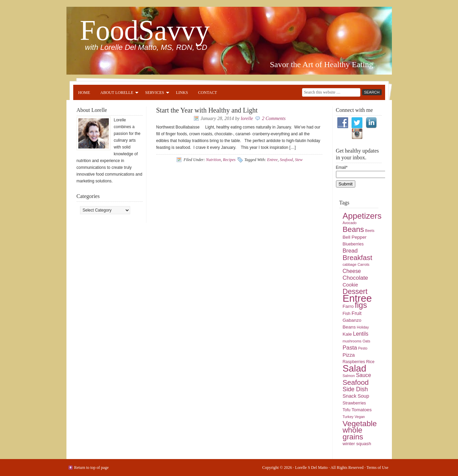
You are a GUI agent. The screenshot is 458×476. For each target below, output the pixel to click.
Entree (273, 160)
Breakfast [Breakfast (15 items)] (357, 257)
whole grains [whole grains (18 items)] (353, 433)
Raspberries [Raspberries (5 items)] (354, 362)
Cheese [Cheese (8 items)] (352, 271)
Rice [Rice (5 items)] (370, 362)
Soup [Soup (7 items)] (363, 396)
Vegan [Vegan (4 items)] (360, 417)
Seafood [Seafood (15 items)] (356, 382)
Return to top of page (92, 468)
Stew (299, 160)
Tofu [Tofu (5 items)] (347, 410)
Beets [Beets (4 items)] (370, 231)
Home (84, 93)
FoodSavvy (145, 30)
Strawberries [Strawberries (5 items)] (354, 403)
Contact (207, 93)
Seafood (286, 160)
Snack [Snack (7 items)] (350, 396)
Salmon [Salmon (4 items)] (349, 376)
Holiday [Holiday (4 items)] (363, 327)
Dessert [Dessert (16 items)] (355, 292)
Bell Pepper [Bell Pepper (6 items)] (355, 237)
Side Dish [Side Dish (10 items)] (355, 389)
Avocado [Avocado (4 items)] (350, 223)
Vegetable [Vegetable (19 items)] (360, 423)
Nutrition (213, 160)
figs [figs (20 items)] (361, 305)
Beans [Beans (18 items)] (353, 229)
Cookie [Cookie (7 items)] (351, 285)
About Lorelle (117, 94)
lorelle (247, 118)
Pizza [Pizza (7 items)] (349, 355)
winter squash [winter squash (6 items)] (357, 444)
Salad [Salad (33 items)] (355, 368)
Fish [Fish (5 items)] (347, 314)
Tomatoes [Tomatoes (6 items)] (362, 410)
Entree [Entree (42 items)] (357, 298)
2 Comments (274, 118)
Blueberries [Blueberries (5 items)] (353, 244)
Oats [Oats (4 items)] (367, 341)
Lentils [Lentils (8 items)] (361, 334)
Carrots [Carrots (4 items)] (364, 264)
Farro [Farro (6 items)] (348, 306)
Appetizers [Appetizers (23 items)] (362, 216)
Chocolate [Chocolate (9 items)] (355, 278)
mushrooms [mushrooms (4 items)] (352, 341)
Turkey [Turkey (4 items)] (348, 417)
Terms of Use (377, 468)
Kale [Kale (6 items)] (347, 334)
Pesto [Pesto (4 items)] (363, 348)
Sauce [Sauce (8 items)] (363, 375)
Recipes (229, 160)
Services (155, 94)
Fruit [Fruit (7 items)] (356, 313)
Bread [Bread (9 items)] (350, 251)
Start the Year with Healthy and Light (207, 110)
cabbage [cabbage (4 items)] (350, 264)
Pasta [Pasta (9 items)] (350, 348)
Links (182, 93)
